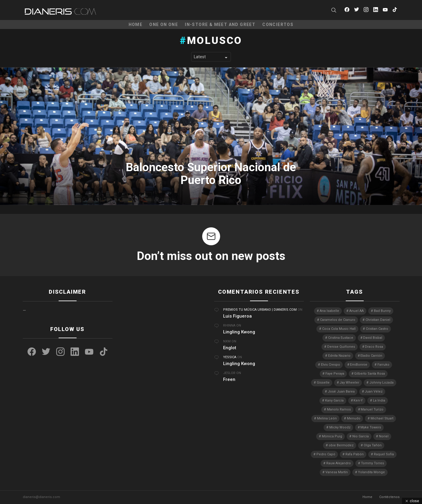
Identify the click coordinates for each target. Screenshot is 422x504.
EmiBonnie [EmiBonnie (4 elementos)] (359, 365)
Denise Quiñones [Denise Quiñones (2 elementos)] (341, 347)
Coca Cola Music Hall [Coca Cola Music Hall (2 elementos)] (339, 329)
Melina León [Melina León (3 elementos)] (327, 418)
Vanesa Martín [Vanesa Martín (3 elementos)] (337, 472)
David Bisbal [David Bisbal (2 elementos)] (373, 338)
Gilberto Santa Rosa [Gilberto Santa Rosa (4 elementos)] (370, 374)
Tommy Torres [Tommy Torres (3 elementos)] (373, 463)
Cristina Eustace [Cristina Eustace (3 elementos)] (341, 338)
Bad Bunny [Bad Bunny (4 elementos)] (382, 311)
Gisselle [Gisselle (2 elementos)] (323, 383)
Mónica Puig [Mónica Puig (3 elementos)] (332, 436)
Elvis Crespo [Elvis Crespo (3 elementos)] (330, 365)
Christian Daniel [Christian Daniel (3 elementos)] (378, 320)
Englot (230, 348)
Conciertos (278, 24)
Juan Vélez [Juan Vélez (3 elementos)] (374, 392)
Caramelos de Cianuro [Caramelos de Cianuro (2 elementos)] (338, 320)
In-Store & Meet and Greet (220, 24)
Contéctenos (389, 497)
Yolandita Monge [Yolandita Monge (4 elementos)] (371, 472)
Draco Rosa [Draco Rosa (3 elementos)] (374, 347)
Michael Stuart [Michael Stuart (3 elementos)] (382, 418)
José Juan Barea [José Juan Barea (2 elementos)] (341, 392)
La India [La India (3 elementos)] (379, 400)
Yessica (230, 357)
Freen (229, 379)
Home (136, 24)
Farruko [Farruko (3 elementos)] (383, 365)
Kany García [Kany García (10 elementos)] (334, 400)
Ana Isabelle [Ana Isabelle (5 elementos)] (329, 311)
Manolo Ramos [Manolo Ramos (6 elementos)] (339, 409)
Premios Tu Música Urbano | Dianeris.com (260, 310)
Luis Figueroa (237, 316)
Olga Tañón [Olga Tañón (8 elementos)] (373, 445)
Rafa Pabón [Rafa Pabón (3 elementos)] (355, 454)
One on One (164, 24)
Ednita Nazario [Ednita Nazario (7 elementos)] (339, 356)
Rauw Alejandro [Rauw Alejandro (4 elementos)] (339, 463)
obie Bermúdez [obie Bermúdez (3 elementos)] (341, 445)
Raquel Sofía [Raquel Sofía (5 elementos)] (384, 454)
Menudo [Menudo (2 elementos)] (354, 418)
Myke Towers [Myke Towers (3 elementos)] (371, 427)
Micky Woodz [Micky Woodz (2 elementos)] (340, 427)
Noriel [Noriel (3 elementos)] (384, 436)
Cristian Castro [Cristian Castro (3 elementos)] (377, 329)
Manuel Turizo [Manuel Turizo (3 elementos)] (372, 409)
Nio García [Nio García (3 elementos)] (361, 436)
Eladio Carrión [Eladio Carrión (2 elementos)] (371, 356)
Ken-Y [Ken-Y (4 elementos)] (358, 400)
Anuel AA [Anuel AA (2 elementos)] (357, 311)
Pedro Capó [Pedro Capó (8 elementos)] (326, 454)
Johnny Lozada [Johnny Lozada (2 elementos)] (381, 383)
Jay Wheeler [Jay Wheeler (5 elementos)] (349, 383)
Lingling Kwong (239, 332)
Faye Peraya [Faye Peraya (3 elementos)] (335, 374)
